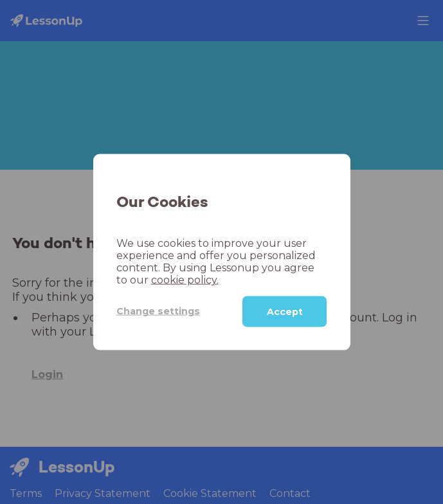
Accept (285, 311)
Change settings (158, 311)
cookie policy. (185, 279)
